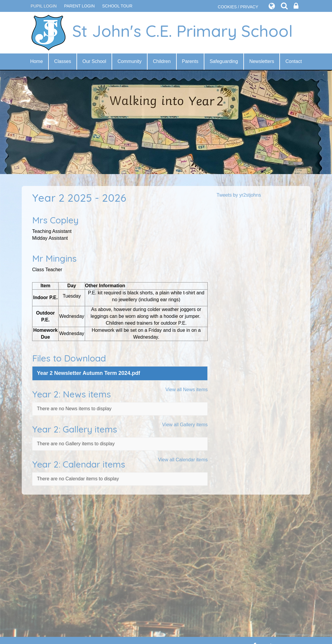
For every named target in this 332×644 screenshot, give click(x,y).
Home (36, 61)
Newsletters (262, 61)
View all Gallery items (185, 425)
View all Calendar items (183, 460)
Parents (190, 61)
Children (162, 61)
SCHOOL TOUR (117, 6)
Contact (293, 61)
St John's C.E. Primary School (162, 33)
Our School (94, 61)
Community (130, 61)
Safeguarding (224, 61)
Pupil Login (44, 6)
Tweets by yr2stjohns (239, 195)
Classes (63, 61)
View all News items (187, 390)
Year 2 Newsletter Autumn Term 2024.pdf (89, 373)
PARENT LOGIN (79, 6)
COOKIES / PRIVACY (238, 7)
